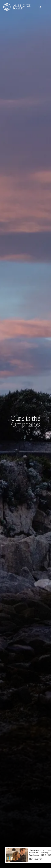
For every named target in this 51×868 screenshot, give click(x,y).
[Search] (40, 7)
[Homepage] (17, 7)
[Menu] (46, 7)
